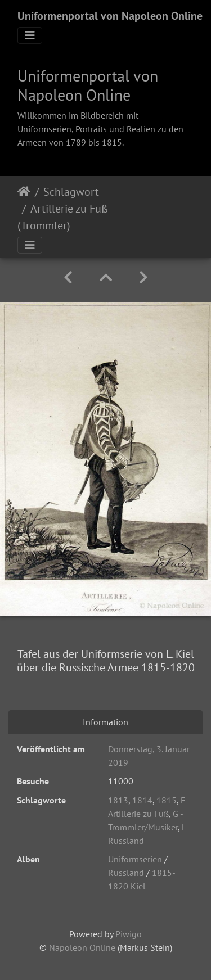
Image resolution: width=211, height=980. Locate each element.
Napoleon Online (82, 947)
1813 (118, 800)
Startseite (24, 192)
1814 (142, 800)
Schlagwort (71, 192)
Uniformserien (135, 859)
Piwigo (129, 934)
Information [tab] (105, 722)
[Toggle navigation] (30, 35)
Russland (126, 873)
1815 (167, 800)
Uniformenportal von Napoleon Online (110, 16)
